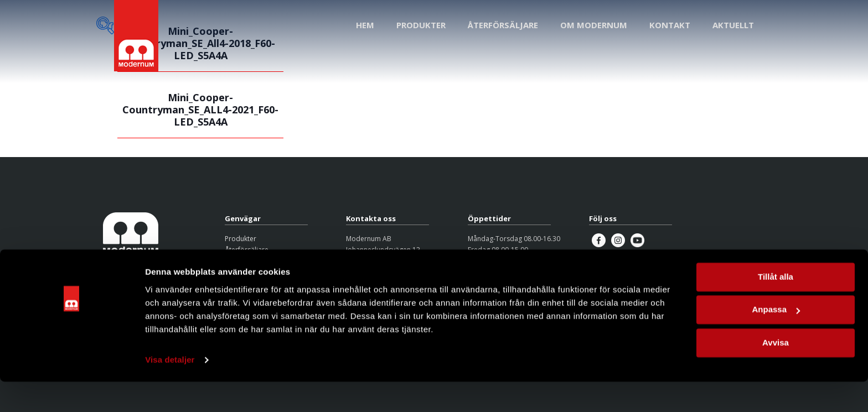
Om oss (237, 261)
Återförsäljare (247, 250)
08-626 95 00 (366, 272)
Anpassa (776, 340)
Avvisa (776, 373)
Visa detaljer (170, 390)
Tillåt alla (776, 307)
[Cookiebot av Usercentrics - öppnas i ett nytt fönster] (72, 390)
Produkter (241, 239)
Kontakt (237, 272)
